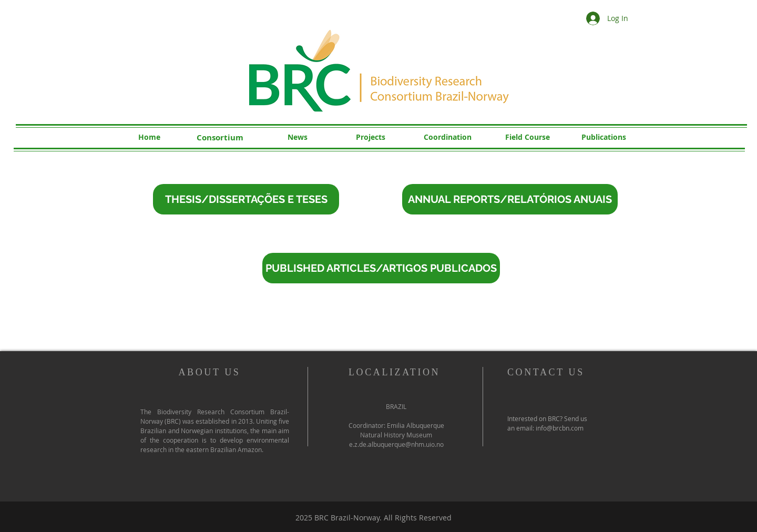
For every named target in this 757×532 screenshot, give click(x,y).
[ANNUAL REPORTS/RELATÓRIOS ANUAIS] (510, 199)
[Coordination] (447, 137)
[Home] (149, 137)
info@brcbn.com (560, 428)
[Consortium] (220, 137)
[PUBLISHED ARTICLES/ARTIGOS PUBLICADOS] (381, 268)
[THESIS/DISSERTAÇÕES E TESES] (246, 199)
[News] (297, 137)
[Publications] (603, 137)
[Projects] (371, 137)
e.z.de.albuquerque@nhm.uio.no (396, 444)
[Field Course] (527, 137)
